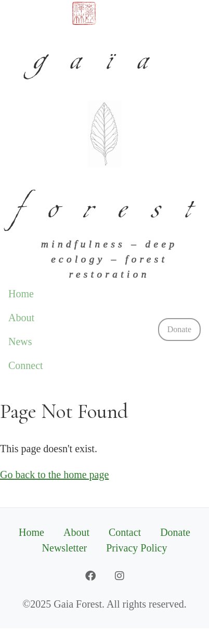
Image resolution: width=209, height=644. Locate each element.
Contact (125, 532)
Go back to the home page (54, 475)
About (21, 318)
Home (21, 294)
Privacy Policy (136, 548)
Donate (179, 329)
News (20, 341)
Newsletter (65, 548)
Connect (26, 365)
